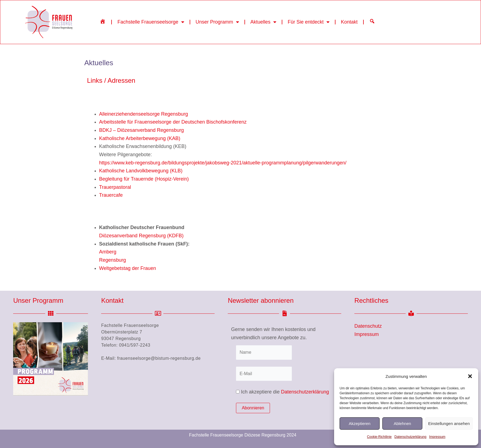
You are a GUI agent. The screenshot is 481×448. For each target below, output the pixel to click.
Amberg (108, 252)
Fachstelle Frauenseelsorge (151, 22)
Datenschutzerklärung (410, 437)
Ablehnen (402, 423)
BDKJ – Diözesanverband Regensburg (142, 130)
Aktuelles (263, 22)
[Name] (264, 352)
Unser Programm (217, 22)
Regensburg (113, 260)
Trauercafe (111, 195)
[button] (470, 376)
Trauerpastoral (115, 187)
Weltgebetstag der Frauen (128, 268)
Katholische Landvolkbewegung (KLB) (141, 171)
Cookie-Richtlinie (379, 437)
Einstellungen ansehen (449, 423)
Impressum (437, 437)
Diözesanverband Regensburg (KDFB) (141, 236)
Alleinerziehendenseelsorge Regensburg (144, 114)
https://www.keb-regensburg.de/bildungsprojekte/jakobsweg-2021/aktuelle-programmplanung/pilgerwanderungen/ (223, 163)
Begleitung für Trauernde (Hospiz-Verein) (144, 179)
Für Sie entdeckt (309, 22)
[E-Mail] (264, 374)
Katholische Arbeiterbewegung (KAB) (140, 138)
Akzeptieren (359, 423)
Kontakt (349, 22)
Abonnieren (253, 408)
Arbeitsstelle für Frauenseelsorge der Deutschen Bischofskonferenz (173, 122)
